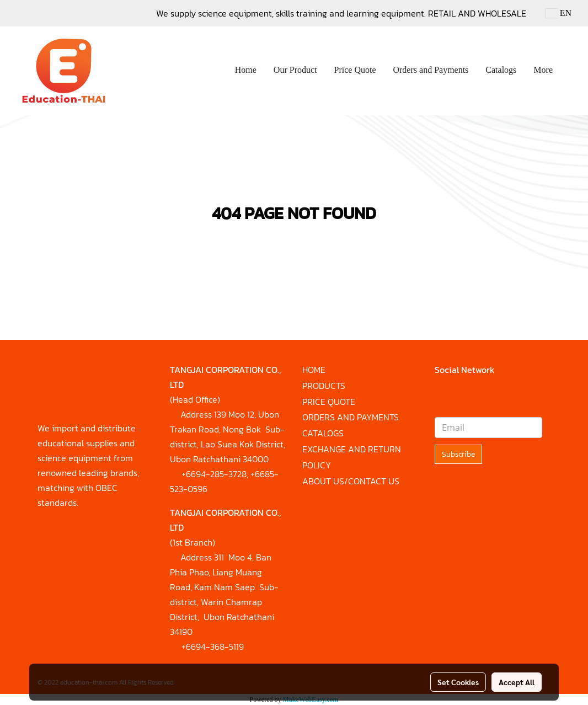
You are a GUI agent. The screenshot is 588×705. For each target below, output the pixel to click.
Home (246, 70)
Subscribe (458, 454)
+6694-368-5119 (213, 647)
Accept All (517, 682)
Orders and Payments (431, 70)
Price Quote (355, 70)
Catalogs (501, 70)
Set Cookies (458, 682)
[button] (571, 71)
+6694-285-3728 (214, 474)
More (543, 70)
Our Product (295, 70)
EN (558, 13)
